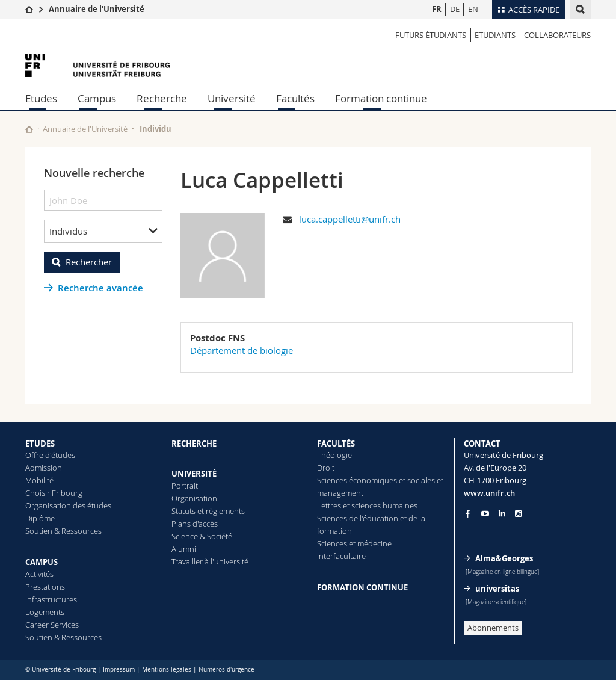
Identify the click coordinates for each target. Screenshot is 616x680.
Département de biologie (242, 350)
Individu (156, 129)
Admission (44, 468)
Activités (39, 574)
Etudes (41, 98)
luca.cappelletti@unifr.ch (350, 219)
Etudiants (495, 35)
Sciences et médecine (354, 543)
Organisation (194, 498)
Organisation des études (68, 505)
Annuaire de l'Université (97, 9)
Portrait (185, 486)
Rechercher (89, 262)
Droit (326, 468)
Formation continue (381, 98)
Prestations (45, 587)
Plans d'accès (195, 524)
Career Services (52, 625)
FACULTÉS (336, 444)
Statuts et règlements (208, 511)
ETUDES (40, 444)
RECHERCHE (194, 444)
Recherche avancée (100, 288)
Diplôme (40, 518)
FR (437, 9)
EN (473, 9)
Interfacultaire (341, 556)
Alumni (184, 549)
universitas (497, 589)
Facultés (295, 98)
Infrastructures (51, 599)
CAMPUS (42, 562)
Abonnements (493, 628)
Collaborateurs (557, 35)
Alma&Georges (504, 558)
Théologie (334, 455)
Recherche (162, 98)
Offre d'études (50, 455)
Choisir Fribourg (54, 493)
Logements (45, 612)
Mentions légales (167, 669)
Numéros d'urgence (226, 669)
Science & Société (202, 536)
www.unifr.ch (489, 493)
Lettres (329, 505)
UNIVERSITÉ (194, 474)
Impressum (119, 669)
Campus (97, 98)
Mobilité (39, 480)
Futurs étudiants (431, 35)
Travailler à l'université (210, 561)
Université (232, 98)
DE (455, 9)
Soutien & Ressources (63, 531)
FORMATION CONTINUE (362, 587)
